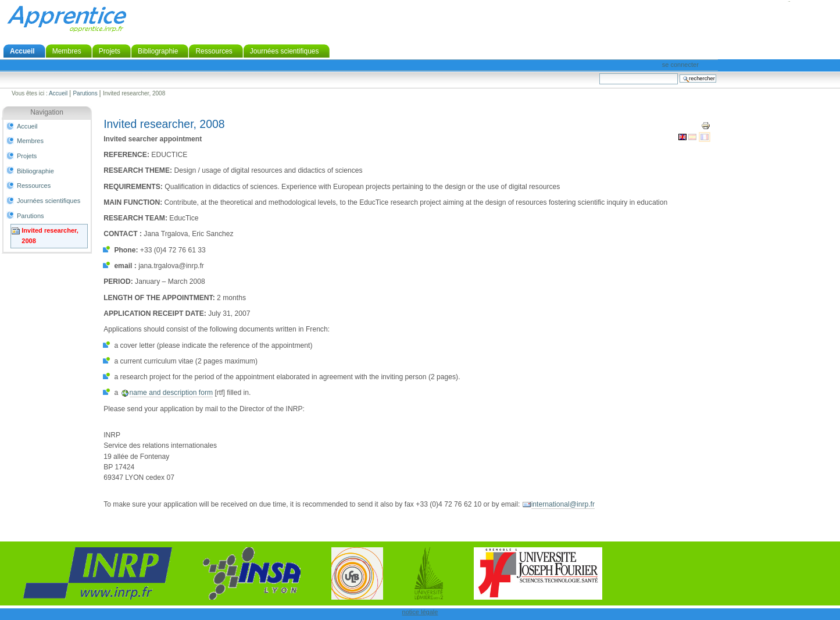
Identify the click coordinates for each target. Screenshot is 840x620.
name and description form (171, 393)
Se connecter (680, 65)
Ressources (214, 51)
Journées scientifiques (285, 51)
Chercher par (599, 73)
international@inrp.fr (563, 504)
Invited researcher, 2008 (50, 236)
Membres (67, 51)
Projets (110, 51)
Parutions (85, 93)
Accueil (22, 51)
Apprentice (67, 19)
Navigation (47, 112)
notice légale (420, 612)
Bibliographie (158, 51)
